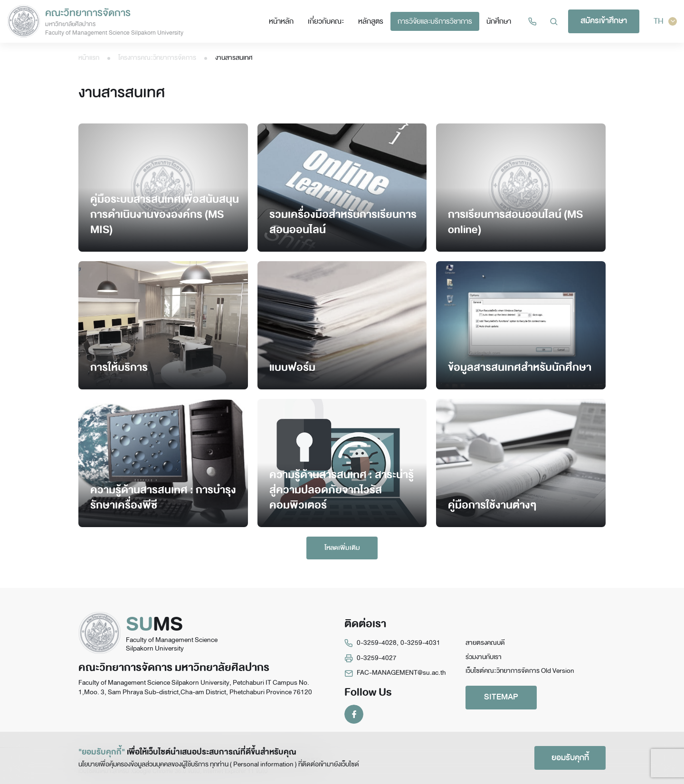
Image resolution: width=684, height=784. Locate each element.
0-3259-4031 (420, 643)
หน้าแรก (89, 58)
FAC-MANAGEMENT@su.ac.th (401, 673)
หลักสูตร (371, 21)
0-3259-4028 (377, 643)
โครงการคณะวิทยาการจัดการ (157, 58)
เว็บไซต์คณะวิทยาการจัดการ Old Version (520, 671)
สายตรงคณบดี (485, 643)
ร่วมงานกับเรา (484, 657)
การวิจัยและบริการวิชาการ (435, 21)
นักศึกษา (499, 21)
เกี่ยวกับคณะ (326, 21)
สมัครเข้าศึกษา (604, 21)
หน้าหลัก (281, 21)
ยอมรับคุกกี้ (570, 758)
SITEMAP (501, 697)
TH (665, 21)
